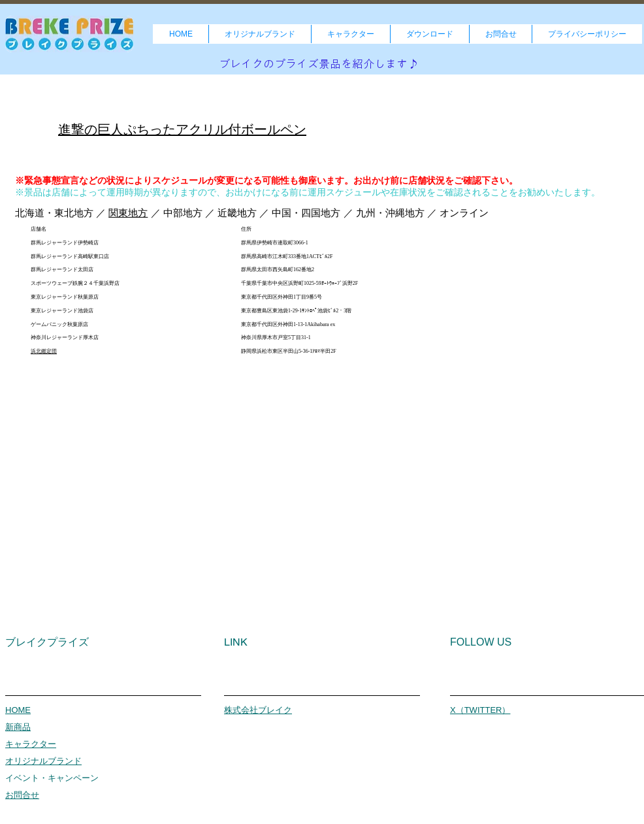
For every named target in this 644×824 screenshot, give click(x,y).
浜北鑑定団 (44, 351)
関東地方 (128, 213)
